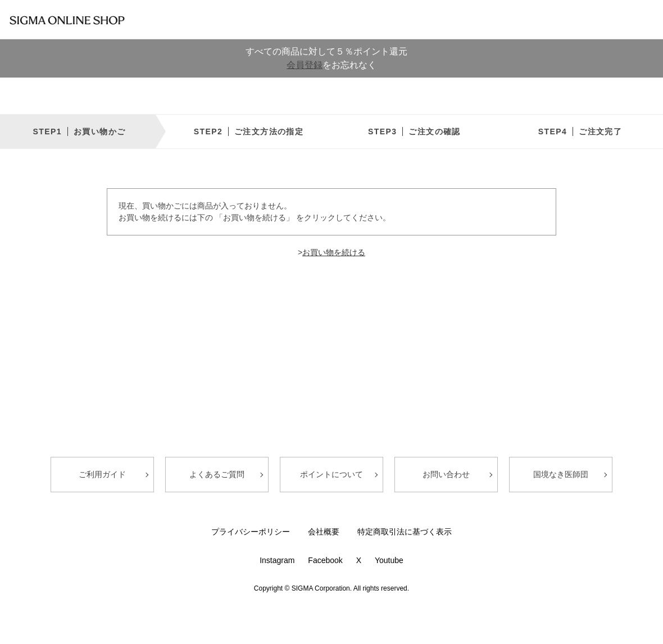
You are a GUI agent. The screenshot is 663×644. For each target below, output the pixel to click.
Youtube (389, 560)
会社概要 (324, 532)
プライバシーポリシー (251, 532)
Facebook (325, 560)
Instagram (277, 560)
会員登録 (305, 65)
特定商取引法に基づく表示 (405, 532)
